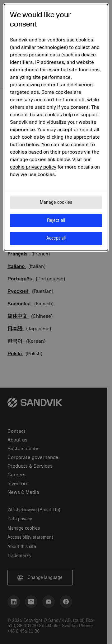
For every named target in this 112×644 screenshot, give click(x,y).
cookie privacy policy (33, 167)
